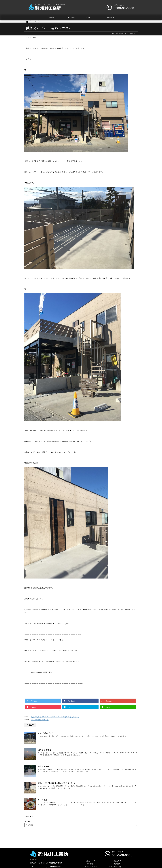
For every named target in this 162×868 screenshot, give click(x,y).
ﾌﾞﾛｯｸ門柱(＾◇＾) (46, 733)
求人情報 (90, 864)
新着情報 (110, 17)
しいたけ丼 (43, 800)
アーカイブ (29, 822)
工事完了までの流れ (90, 867)
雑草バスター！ (44, 766)
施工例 (52, 17)
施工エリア (117, 861)
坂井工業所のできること (117, 867)
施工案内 (71, 17)
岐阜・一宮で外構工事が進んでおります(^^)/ (57, 783)
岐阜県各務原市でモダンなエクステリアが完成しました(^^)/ (55, 717)
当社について (91, 17)
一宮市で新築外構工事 (40, 720)
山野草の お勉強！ (46, 750)
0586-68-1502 (55, 866)
